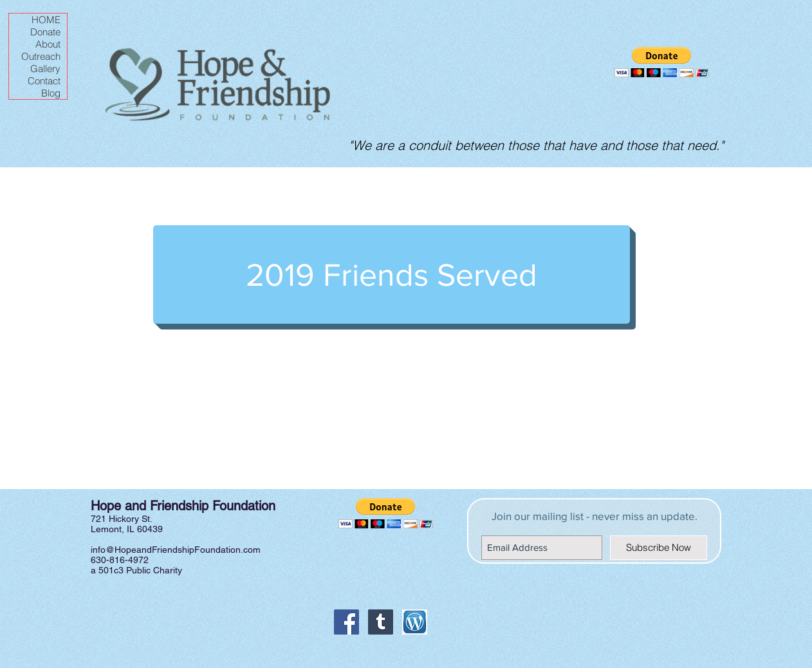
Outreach (41, 56)
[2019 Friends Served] (392, 274)
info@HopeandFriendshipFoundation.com (176, 550)
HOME (46, 20)
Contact (44, 81)
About (48, 44)
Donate (45, 32)
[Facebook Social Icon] (346, 622)
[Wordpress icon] (415, 622)
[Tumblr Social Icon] (381, 622)
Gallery (45, 69)
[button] (662, 62)
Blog (51, 93)
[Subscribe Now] (659, 548)
